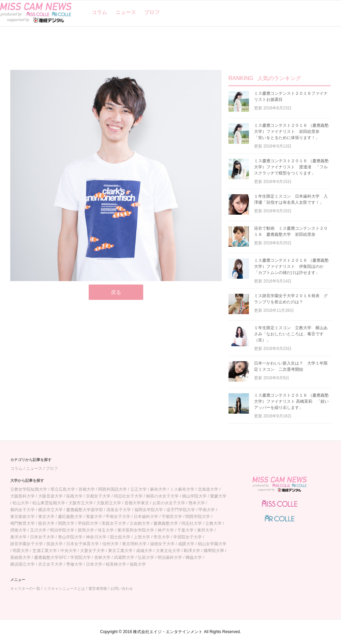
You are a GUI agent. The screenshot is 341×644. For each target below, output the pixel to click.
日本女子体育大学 (83, 544)
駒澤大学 (192, 551)
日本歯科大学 (146, 517)
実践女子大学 (114, 523)
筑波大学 (55, 544)
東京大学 (46, 517)
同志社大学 (192, 523)
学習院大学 (80, 557)
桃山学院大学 (194, 496)
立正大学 (138, 489)
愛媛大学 (218, 496)
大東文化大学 (168, 551)
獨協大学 (194, 557)
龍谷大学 (46, 523)
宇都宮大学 (172, 517)
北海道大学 (208, 489)
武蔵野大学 (124, 557)
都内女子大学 (23, 510)
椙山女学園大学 (212, 544)
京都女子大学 (98, 496)
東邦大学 (205, 530)
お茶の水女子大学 (169, 503)
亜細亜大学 (20, 557)
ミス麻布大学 (182, 489)
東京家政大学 (23, 517)
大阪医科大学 (23, 496)
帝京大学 (162, 537)
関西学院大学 (198, 517)
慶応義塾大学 (70, 517)
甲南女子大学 (118, 517)
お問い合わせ (122, 588)
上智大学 (142, 537)
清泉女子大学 (119, 510)
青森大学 (94, 517)
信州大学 (110, 544)
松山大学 (21, 503)
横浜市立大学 (50, 510)
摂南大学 (18, 530)
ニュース (126, 12)
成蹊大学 (186, 544)
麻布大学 (158, 489)
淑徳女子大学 (162, 544)
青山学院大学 (70, 537)
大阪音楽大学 (50, 496)
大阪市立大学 (81, 503)
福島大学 (138, 564)
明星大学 (21, 551)
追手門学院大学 (181, 510)
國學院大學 (214, 551)
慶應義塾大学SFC (50, 557)
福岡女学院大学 (149, 510)
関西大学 (66, 523)
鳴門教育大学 (23, 523)
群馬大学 (86, 530)
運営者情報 (98, 588)
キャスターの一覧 (25, 588)
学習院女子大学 (188, 537)
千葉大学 (186, 530)
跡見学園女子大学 (27, 544)
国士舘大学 (120, 537)
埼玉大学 (106, 530)
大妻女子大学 (92, 551)
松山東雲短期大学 (49, 503)
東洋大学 (18, 537)
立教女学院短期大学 (29, 489)
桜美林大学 (116, 564)
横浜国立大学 (23, 564)
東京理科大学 (134, 544)
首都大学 (87, 489)
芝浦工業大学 (45, 551)
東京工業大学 (120, 551)
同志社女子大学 (128, 496)
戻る (116, 292)
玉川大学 (38, 530)
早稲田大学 (88, 523)
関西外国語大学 (113, 489)
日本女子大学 (42, 537)
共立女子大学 (50, 564)
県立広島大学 (63, 489)
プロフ (152, 12)
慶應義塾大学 (166, 523)
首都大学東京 (137, 503)
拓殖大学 (74, 496)
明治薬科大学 (170, 557)
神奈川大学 (96, 537)
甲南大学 (207, 510)
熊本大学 (197, 503)
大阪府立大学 (109, 503)
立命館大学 (140, 523)
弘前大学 (146, 557)
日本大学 (94, 564)
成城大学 (144, 551)
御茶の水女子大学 (162, 496)
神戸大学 (166, 530)
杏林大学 (102, 557)
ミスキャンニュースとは (64, 588)
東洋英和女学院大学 (136, 530)
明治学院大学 (62, 530)
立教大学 (213, 523)
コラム (99, 12)
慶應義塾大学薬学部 (85, 510)
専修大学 (74, 564)
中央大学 (69, 551)
